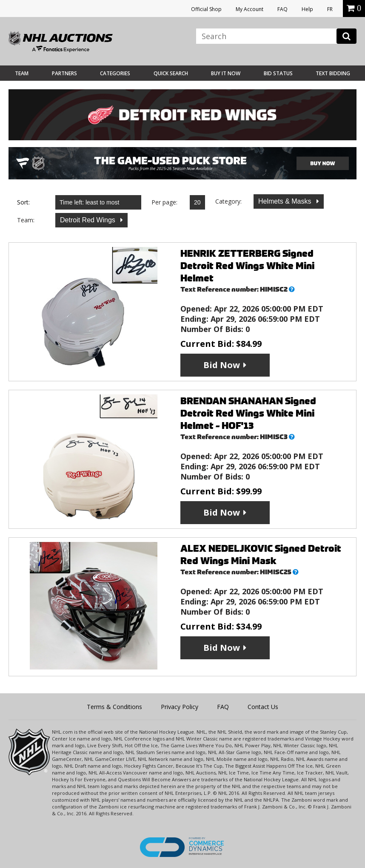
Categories (115, 73)
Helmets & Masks (286, 201)
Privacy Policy (180, 707)
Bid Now (222, 365)
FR (330, 9)
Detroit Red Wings (88, 220)
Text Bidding (333, 73)
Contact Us (263, 707)
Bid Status (278, 73)
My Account (250, 9)
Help (307, 9)
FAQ (282, 9)
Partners (64, 73)
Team (22, 73)
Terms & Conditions (114, 707)
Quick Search (171, 73)
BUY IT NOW (226, 73)
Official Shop (206, 9)
